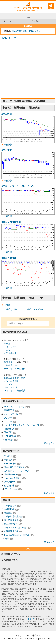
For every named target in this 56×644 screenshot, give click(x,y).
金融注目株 (9, 509)
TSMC (7, 350)
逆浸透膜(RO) (10, 474)
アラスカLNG (10, 482)
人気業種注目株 (11, 531)
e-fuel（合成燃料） (13, 478)
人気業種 (34, 21)
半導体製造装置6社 (13, 517)
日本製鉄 (9, 440)
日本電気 (8, 432)
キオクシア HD (11, 414)
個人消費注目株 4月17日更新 (26, 31)
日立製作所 (9, 429)
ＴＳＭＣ (8, 456)
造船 (7, 538)
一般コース (30, 619)
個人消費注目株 (11, 520)
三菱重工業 (9, 410)
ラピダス (8, 384)
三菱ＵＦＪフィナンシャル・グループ (22, 425)
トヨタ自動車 (10, 436)
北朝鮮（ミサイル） (13, 309)
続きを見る (49, 443)
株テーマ (6, 21)
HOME (4, 38)
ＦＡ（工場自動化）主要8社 (17, 535)
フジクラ (8, 418)
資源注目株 (9, 362)
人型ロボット (10, 353)
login (51, 8)
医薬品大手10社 (11, 524)
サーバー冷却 (10, 387)
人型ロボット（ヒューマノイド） (20, 471)
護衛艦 (7, 343)
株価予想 (8, 145)
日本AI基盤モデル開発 (15, 378)
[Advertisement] (28, 69)
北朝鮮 (7, 305)
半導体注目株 (10, 365)
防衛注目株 (9, 485)
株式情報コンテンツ (11, 554)
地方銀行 (8, 513)
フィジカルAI (10, 347)
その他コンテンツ (10, 560)
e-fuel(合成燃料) (12, 381)
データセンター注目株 (15, 369)
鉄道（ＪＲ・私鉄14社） (16, 528)
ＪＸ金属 (8, 421)
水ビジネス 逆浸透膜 (15, 391)
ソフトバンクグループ (14, 407)
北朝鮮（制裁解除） (34, 309)
